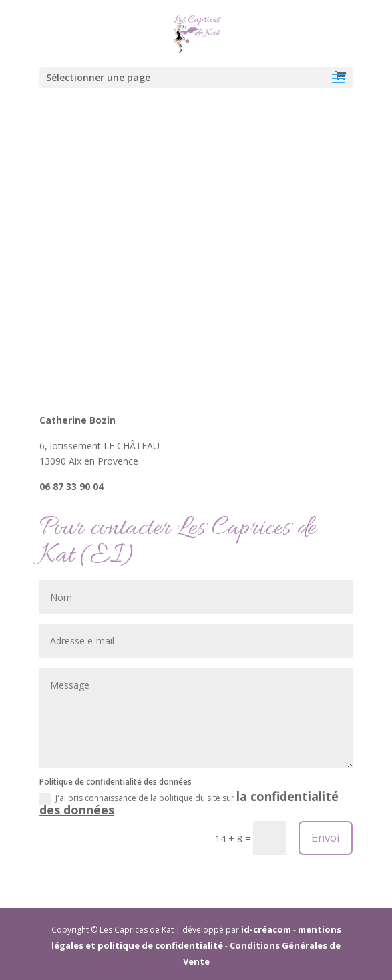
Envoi (326, 837)
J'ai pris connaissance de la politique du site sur (189, 804)
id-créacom (266, 929)
